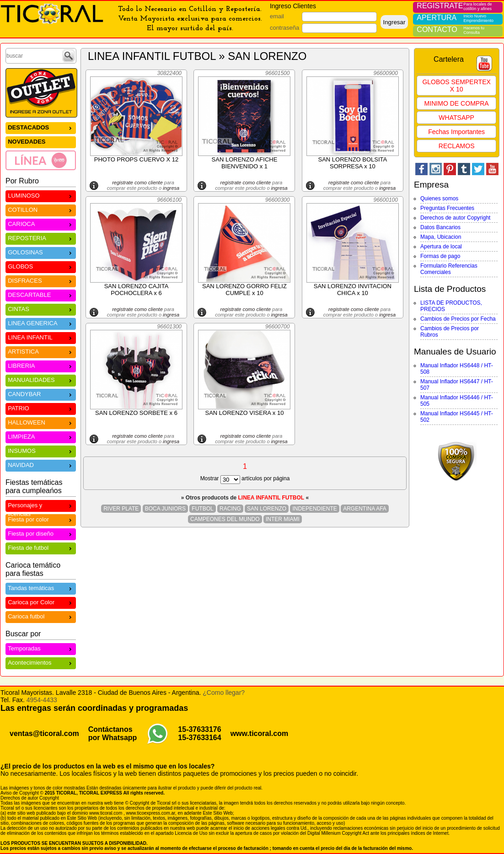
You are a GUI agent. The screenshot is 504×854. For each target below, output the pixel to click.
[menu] (41, 146)
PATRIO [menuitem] (41, 408)
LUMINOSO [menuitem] (41, 195)
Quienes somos (439, 199)
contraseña (284, 28)
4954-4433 (42, 700)
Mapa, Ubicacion (441, 237)
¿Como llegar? (224, 693)
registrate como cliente (137, 183)
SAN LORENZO (267, 509)
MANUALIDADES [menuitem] (41, 379)
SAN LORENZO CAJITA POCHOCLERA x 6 (137, 290)
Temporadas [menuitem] (41, 648)
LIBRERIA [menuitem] (41, 365)
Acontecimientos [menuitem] (41, 662)
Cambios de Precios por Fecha (458, 319)
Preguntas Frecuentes (447, 208)
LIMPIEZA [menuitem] (41, 436)
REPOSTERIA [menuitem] (41, 238)
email (277, 16)
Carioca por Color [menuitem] (41, 602)
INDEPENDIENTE (314, 509)
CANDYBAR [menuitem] (41, 394)
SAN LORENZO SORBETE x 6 (136, 413)
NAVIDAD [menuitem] (41, 465)
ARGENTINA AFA (365, 509)
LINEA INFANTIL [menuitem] (41, 337)
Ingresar (394, 22)
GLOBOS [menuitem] (41, 266)
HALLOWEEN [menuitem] (41, 422)
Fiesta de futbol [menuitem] (41, 547)
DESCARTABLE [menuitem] (41, 294)
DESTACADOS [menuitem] (41, 127)
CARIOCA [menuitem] (41, 223)
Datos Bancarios (440, 227)
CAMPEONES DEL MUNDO (225, 519)
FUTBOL (202, 509)
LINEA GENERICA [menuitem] (41, 323)
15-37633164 (199, 738)
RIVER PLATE (121, 509)
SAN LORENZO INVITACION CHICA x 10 (353, 290)
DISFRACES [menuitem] (41, 280)
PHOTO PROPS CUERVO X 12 (136, 159)
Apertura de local (441, 247)
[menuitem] (41, 160)
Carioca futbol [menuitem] (41, 616)
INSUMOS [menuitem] (41, 450)
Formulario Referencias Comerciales (449, 269)
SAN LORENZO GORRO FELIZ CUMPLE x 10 (244, 290)
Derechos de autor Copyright (455, 218)
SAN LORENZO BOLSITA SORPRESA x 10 (353, 163)
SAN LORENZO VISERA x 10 (244, 413)
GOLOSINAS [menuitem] (41, 252)
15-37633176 (199, 729)
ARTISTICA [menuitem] (41, 351)
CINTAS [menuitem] (41, 309)
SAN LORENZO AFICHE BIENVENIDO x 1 (245, 163)
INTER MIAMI (283, 519)
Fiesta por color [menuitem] (41, 519)
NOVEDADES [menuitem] (27, 142)
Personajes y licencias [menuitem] (41, 506)
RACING (230, 509)
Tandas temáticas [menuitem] (41, 588)
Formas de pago (440, 256)
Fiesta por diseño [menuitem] (41, 533)
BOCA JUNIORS (165, 509)
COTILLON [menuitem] (41, 209)
